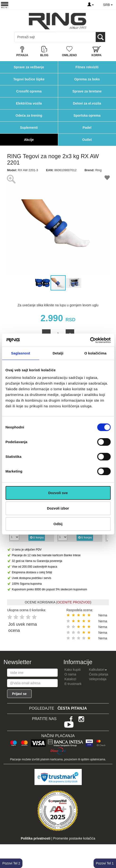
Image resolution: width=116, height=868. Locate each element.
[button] (11, 224)
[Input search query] (35, 37)
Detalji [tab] (58, 353)
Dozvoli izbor (58, 508)
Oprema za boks (87, 79)
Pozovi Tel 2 (11, 863)
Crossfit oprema (29, 91)
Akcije (29, 140)
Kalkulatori (98, 670)
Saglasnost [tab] (21, 353)
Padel (87, 128)
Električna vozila (29, 103)
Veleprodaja (98, 679)
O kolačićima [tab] (95, 353)
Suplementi (29, 128)
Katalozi (70, 679)
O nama (70, 674)
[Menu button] (5, 5)
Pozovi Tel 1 (105, 863)
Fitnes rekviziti (87, 67)
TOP (110, 849)
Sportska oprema (87, 115)
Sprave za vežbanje (29, 67)
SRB (108, 5)
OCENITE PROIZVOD (74, 602)
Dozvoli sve (58, 493)
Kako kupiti (73, 670)
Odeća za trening (29, 115)
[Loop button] (100, 37)
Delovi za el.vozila (87, 103)
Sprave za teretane (87, 91)
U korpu (37, 537)
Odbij (58, 524)
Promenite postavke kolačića (74, 838)
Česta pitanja (99, 674)
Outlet (87, 140)
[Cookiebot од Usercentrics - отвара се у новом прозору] (90, 340)
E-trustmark (73, 684)
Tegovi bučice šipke (29, 79)
